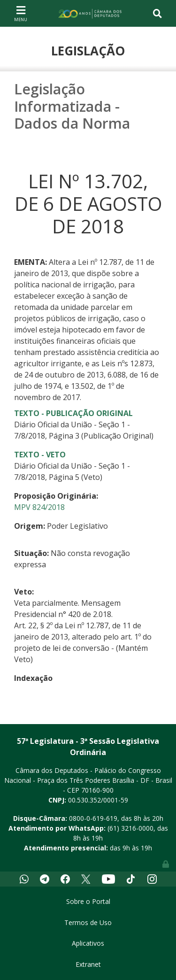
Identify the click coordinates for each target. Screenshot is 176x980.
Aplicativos (88, 943)
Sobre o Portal (88, 901)
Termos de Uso (88, 922)
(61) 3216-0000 (130, 828)
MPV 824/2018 (39, 507)
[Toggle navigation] (21, 13)
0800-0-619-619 (93, 818)
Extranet (88, 964)
